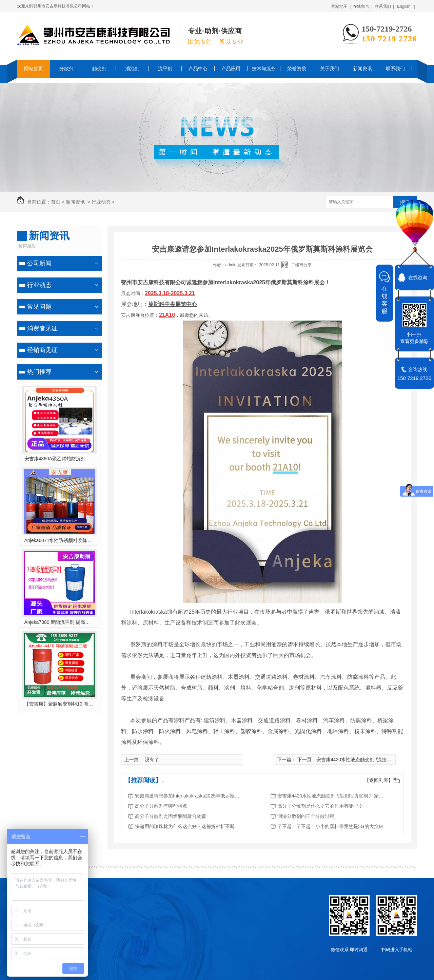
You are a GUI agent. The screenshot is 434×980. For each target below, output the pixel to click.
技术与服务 (264, 69)
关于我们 (330, 69)
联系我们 (395, 69)
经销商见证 (42, 350)
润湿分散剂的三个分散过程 (306, 816)
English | (406, 6)
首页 (56, 202)
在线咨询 (418, 277)
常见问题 (39, 307)
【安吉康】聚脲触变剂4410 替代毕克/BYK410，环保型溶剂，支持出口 (60, 704)
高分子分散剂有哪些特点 (161, 806)
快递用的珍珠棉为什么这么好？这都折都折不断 (185, 826)
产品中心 (198, 69)
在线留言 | (363, 6)
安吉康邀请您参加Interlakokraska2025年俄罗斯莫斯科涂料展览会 (189, 796)
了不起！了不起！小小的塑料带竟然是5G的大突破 (330, 826)
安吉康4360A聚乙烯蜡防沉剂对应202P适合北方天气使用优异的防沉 (60, 459)
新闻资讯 (362, 69)
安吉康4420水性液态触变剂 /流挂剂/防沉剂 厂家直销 (332, 796)
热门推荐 (39, 372)
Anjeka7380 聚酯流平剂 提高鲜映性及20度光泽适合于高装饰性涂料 (60, 622)
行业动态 (101, 202)
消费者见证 (42, 328)
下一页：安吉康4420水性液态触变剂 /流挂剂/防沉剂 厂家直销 (362, 760)
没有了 (152, 760)
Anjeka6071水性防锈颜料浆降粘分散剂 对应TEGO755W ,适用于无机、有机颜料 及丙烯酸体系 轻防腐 (60, 540)
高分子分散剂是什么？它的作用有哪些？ (320, 806)
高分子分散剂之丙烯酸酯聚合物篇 (171, 816)
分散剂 (66, 69)
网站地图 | (341, 6)
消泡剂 (132, 69)
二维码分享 (301, 265)
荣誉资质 (297, 69)
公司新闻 (39, 263)
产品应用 (231, 69)
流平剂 (165, 69)
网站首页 (34, 69)
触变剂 (99, 69)
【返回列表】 (379, 780)
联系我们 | (384, 6)
